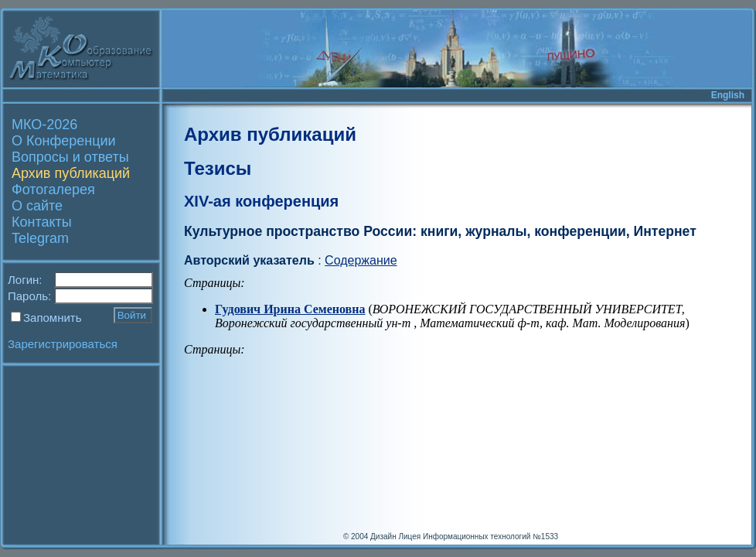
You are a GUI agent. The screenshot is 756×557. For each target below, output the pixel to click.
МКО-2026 (44, 125)
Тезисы (218, 168)
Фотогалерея (53, 190)
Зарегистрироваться (63, 344)
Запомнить (53, 318)
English (728, 95)
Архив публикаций (71, 173)
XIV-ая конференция (261, 201)
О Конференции (64, 141)
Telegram (40, 238)
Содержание (361, 260)
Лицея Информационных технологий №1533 (478, 536)
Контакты (42, 222)
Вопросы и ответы (70, 157)
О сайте (37, 206)
